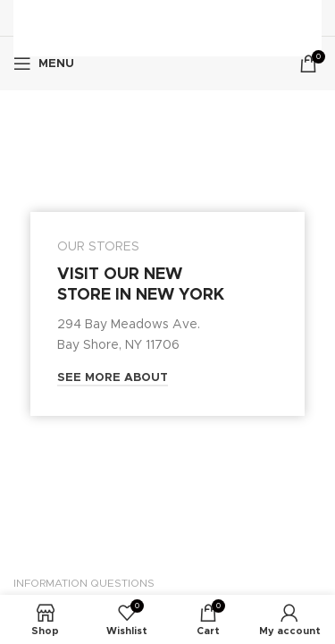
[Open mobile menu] (44, 64)
